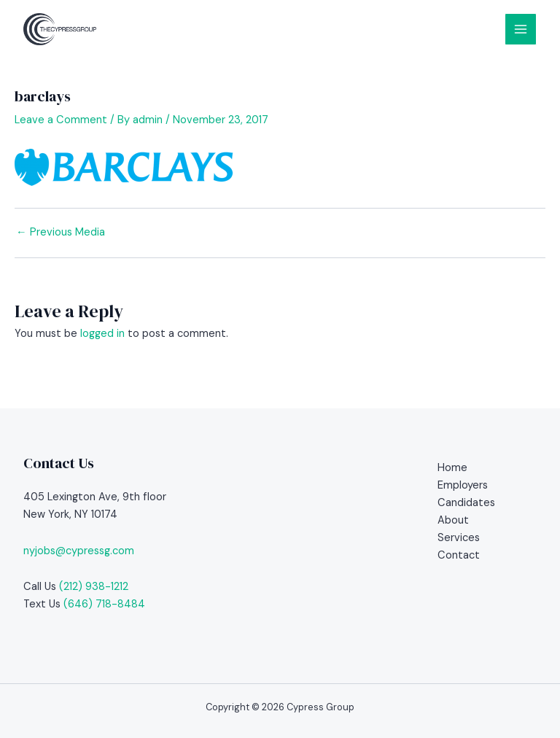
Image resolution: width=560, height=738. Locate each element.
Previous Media (61, 233)
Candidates (466, 503)
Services (459, 538)
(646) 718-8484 (104, 604)
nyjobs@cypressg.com (79, 551)
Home (452, 468)
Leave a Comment (61, 120)
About (453, 520)
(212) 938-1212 (94, 587)
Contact (459, 555)
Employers (463, 485)
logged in (102, 334)
